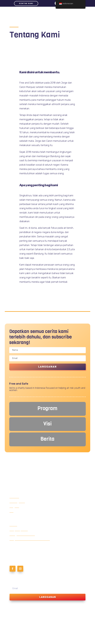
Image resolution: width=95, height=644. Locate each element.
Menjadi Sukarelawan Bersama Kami (30, 540)
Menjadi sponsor (19, 530)
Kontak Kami (26, 3)
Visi (11, 511)
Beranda (14, 497)
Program (14, 507)
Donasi (13, 525)
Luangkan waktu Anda (22, 535)
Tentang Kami (17, 502)
